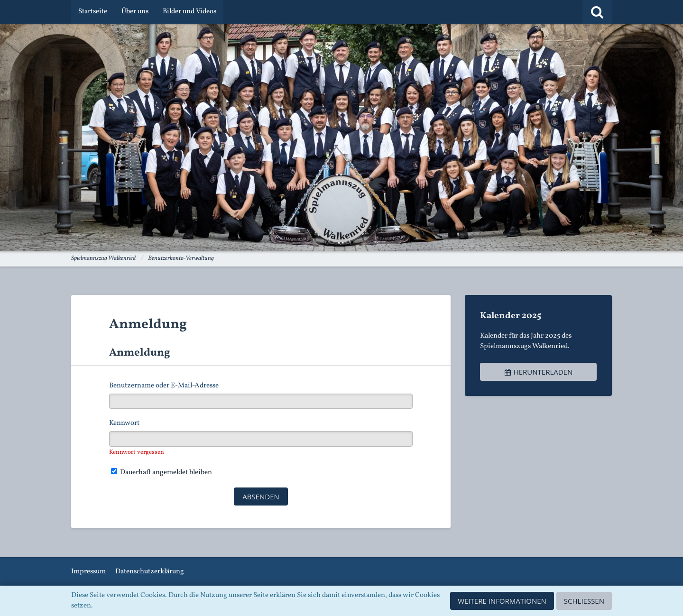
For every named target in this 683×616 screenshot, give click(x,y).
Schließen (584, 601)
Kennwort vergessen (137, 452)
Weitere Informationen (502, 601)
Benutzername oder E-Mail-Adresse (164, 386)
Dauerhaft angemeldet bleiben (162, 473)
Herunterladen (538, 372)
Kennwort (124, 423)
